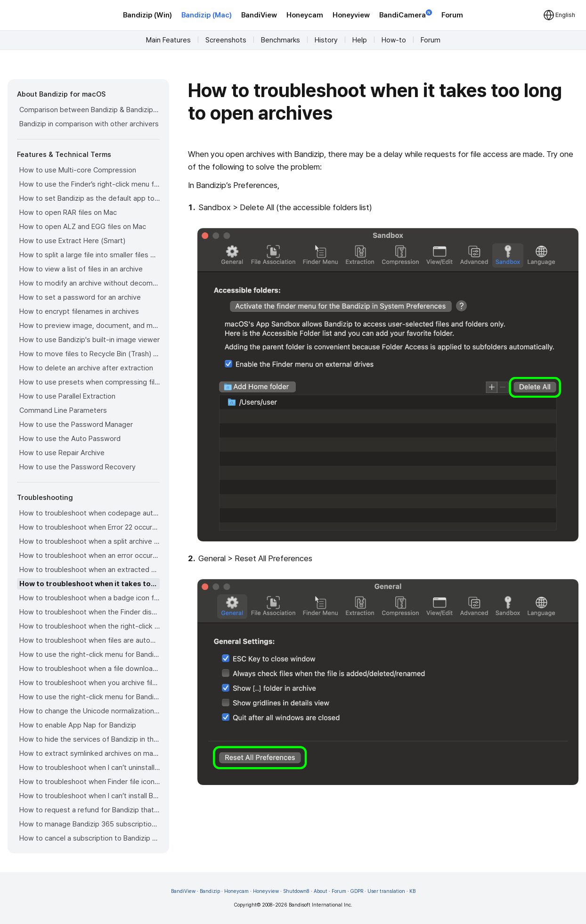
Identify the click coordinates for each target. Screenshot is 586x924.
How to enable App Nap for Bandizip (78, 725)
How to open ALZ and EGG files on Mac (83, 227)
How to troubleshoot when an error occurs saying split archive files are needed (90, 556)
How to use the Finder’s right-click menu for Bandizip (90, 184)
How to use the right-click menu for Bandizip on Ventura (90, 654)
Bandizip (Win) (147, 15)
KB (412, 891)
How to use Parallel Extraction (67, 396)
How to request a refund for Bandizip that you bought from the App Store (90, 810)
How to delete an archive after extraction (86, 368)
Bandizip (210, 891)
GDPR (357, 891)
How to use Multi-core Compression (78, 170)
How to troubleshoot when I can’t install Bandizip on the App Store (90, 796)
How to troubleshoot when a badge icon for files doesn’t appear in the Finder (90, 598)
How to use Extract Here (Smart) (72, 241)
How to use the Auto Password (70, 439)
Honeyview (351, 15)
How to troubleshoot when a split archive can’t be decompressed (90, 541)
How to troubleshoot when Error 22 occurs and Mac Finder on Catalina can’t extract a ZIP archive (90, 527)
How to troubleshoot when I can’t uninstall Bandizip (90, 768)
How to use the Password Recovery (77, 467)
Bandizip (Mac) (207, 15)
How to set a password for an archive (80, 297)
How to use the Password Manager (76, 425)
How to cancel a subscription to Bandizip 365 (90, 838)
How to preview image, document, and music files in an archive (90, 326)
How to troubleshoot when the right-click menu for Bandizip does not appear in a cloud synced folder (90, 626)
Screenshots (226, 40)
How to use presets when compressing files (90, 382)
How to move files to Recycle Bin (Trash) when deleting (90, 354)
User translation (386, 891)
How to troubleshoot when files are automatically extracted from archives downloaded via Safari (90, 640)
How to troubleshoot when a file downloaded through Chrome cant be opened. (90, 669)
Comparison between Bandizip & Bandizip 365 (90, 110)
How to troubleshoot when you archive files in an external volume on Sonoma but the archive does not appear (90, 683)
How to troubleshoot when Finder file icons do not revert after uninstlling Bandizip (90, 782)
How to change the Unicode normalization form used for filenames (90, 711)
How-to (394, 40)
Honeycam (305, 15)
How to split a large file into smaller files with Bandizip (90, 255)
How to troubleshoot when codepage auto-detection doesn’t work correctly (90, 513)
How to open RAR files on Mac (68, 213)
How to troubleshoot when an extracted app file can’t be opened (90, 570)
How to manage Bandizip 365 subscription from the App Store (90, 824)
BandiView (259, 15)
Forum (452, 15)
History (326, 40)
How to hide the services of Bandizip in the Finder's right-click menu (90, 739)
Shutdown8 (296, 891)
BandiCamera (406, 14)
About (321, 891)
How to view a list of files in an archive (81, 269)
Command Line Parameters (63, 410)
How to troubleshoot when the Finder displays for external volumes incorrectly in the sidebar (90, 612)
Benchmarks (281, 40)
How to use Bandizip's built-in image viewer (90, 340)
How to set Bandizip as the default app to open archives (90, 198)
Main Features (168, 40)
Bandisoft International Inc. (321, 905)
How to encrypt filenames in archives (79, 311)
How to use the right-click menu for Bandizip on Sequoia (90, 697)
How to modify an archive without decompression (90, 283)
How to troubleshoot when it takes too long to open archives (90, 584)
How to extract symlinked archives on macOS (90, 753)
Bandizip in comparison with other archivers (89, 124)
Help (360, 40)
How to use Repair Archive (62, 453)
